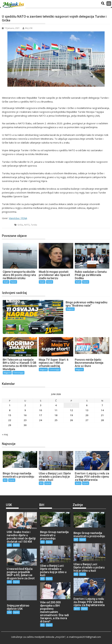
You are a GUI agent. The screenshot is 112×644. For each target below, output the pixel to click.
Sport (78, 483)
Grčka (20, 225)
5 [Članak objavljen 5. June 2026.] (71, 405)
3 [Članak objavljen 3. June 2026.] (41, 405)
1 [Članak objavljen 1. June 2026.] (10, 405)
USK (9, 544)
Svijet (8, 225)
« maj (5, 434)
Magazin (69, 309)
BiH (5, 479)
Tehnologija (18, 372)
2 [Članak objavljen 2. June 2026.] (25, 405)
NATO (27, 225)
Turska (34, 225)
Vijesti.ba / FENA (18, 218)
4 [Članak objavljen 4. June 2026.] (56, 405)
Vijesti (14, 282)
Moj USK (28, 28)
